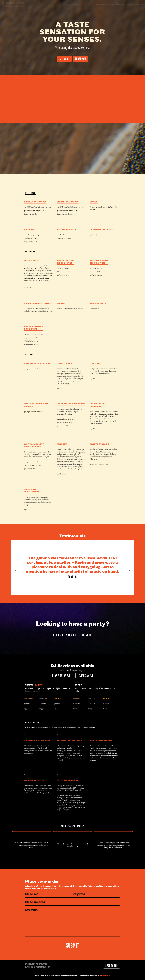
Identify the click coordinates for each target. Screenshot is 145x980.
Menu (83, 5)
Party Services (117, 5)
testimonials (102, 5)
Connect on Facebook (72, 5)
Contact (130, 5)
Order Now (81, 59)
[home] (16, 5)
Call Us (139, 5)
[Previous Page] (15, 570)
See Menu (64, 59)
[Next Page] (130, 570)
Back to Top (112, 966)
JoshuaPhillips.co (105, 976)
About (90, 5)
